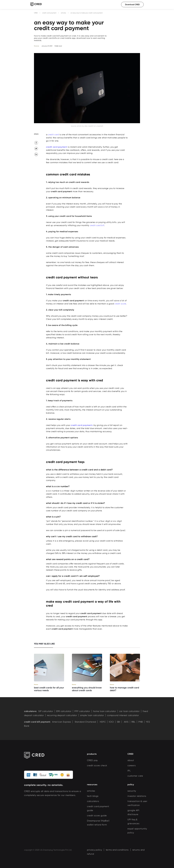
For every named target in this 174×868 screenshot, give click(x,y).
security (132, 791)
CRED (36, 13)
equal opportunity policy (137, 831)
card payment (60, 147)
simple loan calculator (92, 715)
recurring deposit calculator (62, 715)
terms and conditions (117, 850)
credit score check (97, 765)
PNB (141, 722)
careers (132, 765)
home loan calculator (105, 711)
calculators (93, 801)
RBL (133, 722)
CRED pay (92, 760)
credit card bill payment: (37, 722)
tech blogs (93, 796)
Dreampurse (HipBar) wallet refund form (98, 823)
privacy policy (95, 850)
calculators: (30, 711)
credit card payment (49, 13)
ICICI (111, 722)
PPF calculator (82, 711)
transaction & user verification (137, 803)
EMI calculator (64, 711)
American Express (62, 722)
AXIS (126, 722)
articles (63, 13)
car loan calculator (129, 711)
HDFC (102, 722)
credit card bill (97, 225)
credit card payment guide (98, 808)
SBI (119, 722)
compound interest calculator (123, 715)
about (131, 760)
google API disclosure (133, 812)
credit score (120, 304)
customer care (135, 776)
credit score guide (97, 815)
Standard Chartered (85, 722)
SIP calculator (46, 711)
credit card (53, 135)
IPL (129, 771)
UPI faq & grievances (133, 821)
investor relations (137, 796)
